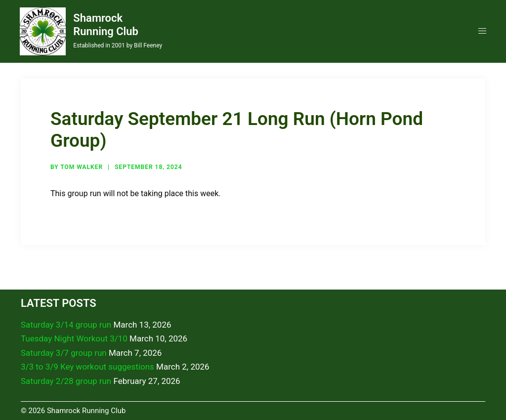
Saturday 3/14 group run (66, 325)
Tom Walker (82, 167)
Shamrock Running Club (106, 24)
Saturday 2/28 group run (66, 381)
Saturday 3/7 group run (64, 353)
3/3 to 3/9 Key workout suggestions (87, 367)
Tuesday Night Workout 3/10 (74, 338)
